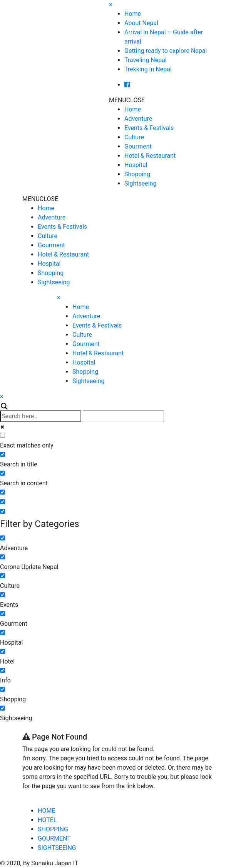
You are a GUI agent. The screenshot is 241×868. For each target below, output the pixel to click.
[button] (127, 100)
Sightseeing (140, 183)
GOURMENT (54, 838)
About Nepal (141, 23)
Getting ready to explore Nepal (166, 51)
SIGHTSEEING (57, 848)
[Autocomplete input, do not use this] (123, 416)
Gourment (138, 146)
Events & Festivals (149, 128)
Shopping (137, 174)
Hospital (136, 165)
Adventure (138, 119)
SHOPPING (53, 829)
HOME (46, 811)
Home (133, 14)
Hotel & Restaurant (150, 156)
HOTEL (47, 820)
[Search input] (41, 416)
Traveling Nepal (146, 60)
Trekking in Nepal (148, 69)
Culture (134, 137)
